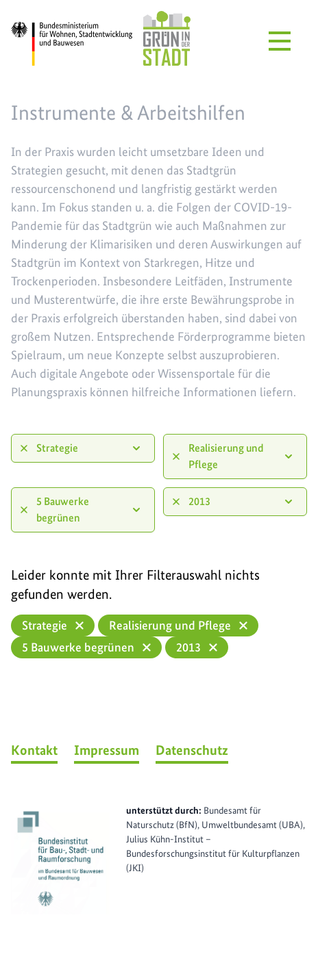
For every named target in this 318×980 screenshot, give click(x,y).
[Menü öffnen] (280, 41)
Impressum (107, 750)
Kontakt (34, 750)
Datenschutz (192, 750)
